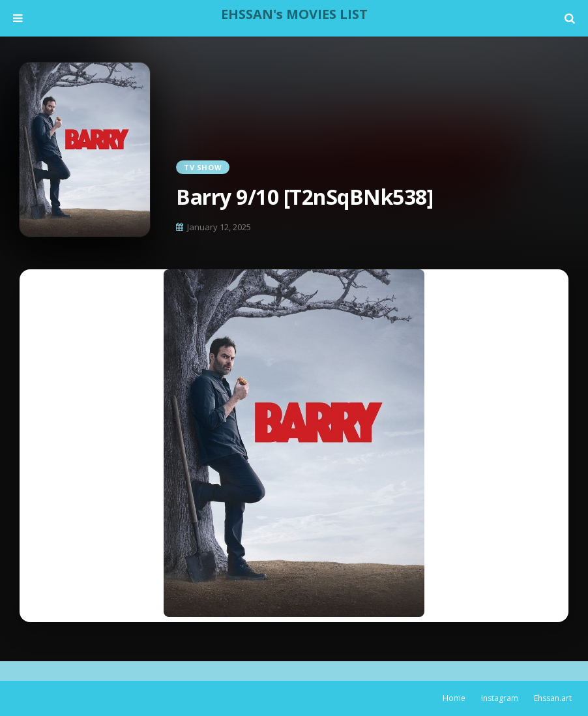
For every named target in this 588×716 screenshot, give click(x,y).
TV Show (203, 167)
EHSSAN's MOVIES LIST (294, 14)
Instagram (500, 698)
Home (454, 698)
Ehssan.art (553, 698)
